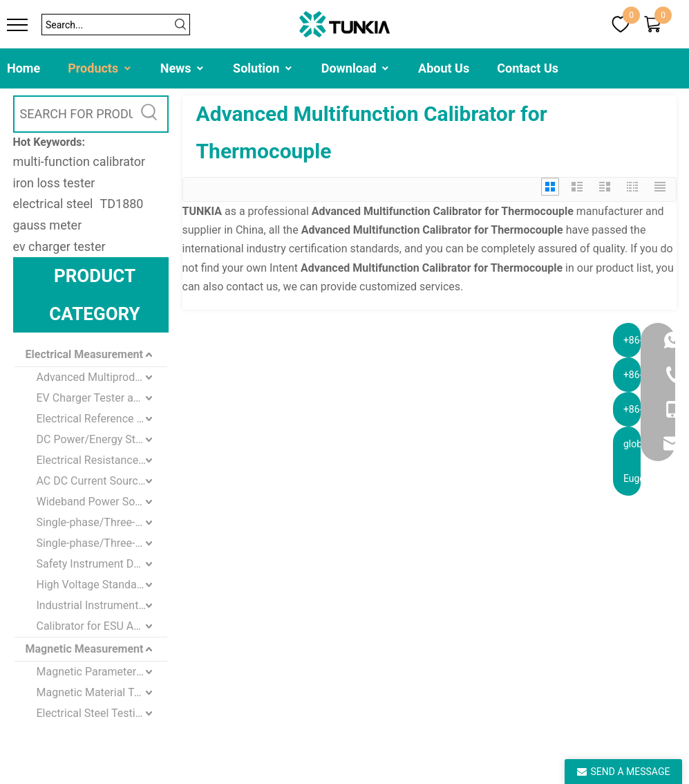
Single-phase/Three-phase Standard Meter (102, 522)
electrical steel (53, 204)
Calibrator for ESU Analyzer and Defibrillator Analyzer (102, 626)
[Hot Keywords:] (150, 114)
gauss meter (48, 225)
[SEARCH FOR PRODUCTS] (74, 114)
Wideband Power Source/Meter (102, 502)
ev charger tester (59, 246)
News (183, 68)
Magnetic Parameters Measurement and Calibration (102, 672)
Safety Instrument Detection (102, 564)
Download (356, 68)
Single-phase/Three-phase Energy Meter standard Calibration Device (102, 543)
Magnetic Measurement (85, 649)
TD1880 (121, 204)
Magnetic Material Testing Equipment (102, 692)
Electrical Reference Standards (102, 419)
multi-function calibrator (79, 161)
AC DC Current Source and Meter (102, 481)
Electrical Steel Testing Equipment (102, 713)
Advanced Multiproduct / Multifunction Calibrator (102, 377)
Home (23, 68)
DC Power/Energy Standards (102, 439)
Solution (263, 68)
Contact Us (528, 68)
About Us (444, 68)
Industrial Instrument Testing (102, 605)
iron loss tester (54, 183)
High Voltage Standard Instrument (102, 585)
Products (100, 68)
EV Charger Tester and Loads (102, 398)
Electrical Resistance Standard (102, 460)
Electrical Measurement (84, 354)
